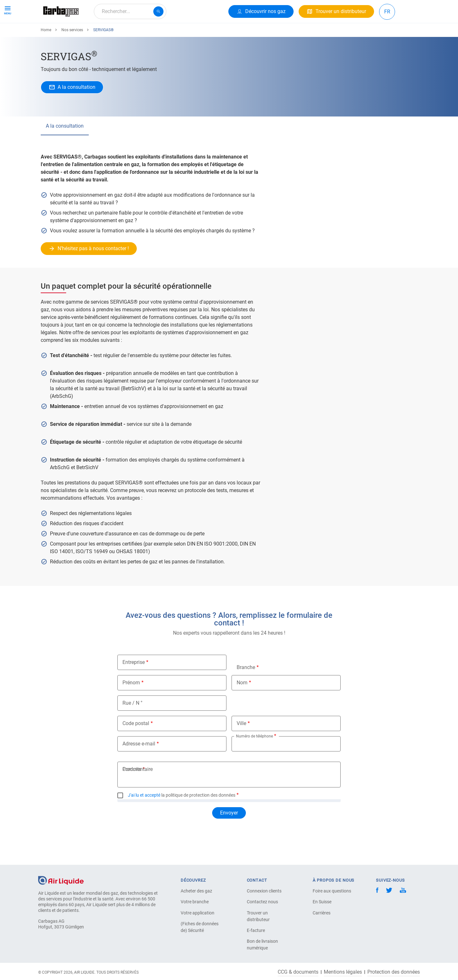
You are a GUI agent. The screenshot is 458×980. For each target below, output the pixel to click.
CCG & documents (298, 972)
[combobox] (130, 11)
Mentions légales (343, 972)
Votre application (198, 913)
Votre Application (118, 34)
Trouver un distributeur (258, 916)
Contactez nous (262, 902)
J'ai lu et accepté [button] (144, 818)
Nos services (72, 53)
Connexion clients (264, 891)
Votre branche (195, 902)
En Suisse (322, 902)
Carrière (206, 34)
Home (46, 53)
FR (387, 12)
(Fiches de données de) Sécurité (200, 927)
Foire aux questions (332, 891)
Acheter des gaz (196, 891)
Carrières (322, 913)
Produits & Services (67, 34)
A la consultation (65, 149)
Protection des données (394, 972)
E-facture (256, 930)
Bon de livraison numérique (262, 945)
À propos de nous (167, 34)
